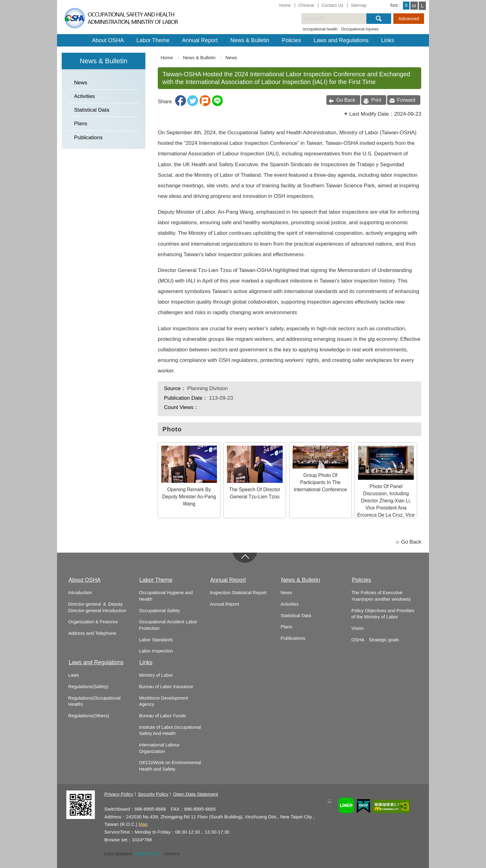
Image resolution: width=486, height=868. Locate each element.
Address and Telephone (92, 633)
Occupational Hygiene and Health (166, 596)
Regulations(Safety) (88, 687)
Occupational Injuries (360, 29)
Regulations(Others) (89, 716)
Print (376, 100)
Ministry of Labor (156, 675)
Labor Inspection (156, 651)
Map (143, 824)
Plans (81, 124)
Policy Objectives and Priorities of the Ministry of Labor (383, 614)
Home (285, 5)
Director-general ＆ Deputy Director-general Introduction (97, 607)
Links (387, 40)
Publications (88, 138)
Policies (291, 40)
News (81, 83)
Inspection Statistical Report (238, 593)
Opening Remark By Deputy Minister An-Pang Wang (189, 476)
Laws (73, 675)
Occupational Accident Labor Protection (168, 625)
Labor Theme (153, 40)
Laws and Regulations (341, 40)
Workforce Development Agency (163, 701)
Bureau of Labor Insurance (166, 687)
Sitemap (359, 5)
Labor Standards (156, 640)
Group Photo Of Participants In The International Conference (320, 469)
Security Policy (153, 794)
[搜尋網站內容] (339, 19)
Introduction (80, 593)
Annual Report (200, 40)
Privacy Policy (119, 794)
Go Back (346, 100)
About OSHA (108, 40)
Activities (84, 96)
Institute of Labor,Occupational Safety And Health (170, 730)
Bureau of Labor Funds (162, 716)
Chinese (306, 5)
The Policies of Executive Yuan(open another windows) (381, 596)
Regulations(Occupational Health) (94, 701)
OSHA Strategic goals (375, 640)
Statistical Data (92, 110)
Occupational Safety (159, 611)
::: (59, 5)
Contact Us (333, 5)
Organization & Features (93, 622)
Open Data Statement (195, 794)
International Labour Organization (159, 748)
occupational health (320, 29)
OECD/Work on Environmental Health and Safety (170, 766)
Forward (406, 100)
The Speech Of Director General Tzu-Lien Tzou (255, 472)
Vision (358, 628)
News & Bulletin (250, 40)
